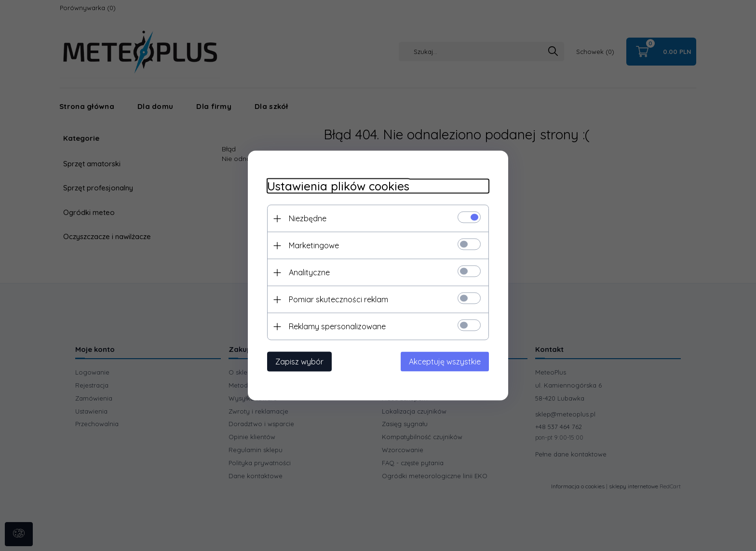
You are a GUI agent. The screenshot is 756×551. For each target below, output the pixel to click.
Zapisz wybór (299, 362)
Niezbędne (308, 218)
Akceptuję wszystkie (445, 362)
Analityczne (309, 272)
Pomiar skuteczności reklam (338, 299)
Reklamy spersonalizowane (337, 326)
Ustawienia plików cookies (338, 186)
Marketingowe (314, 245)
